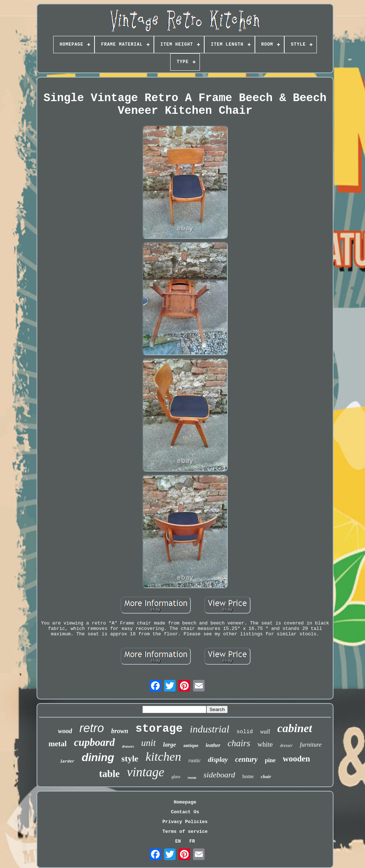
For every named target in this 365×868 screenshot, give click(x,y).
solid (245, 732)
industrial (209, 729)
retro (92, 728)
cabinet (295, 728)
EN (178, 841)
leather (213, 745)
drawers (128, 746)
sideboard (219, 775)
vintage (145, 772)
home (248, 776)
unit (148, 743)
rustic (194, 760)
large (169, 745)
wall (265, 732)
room (192, 777)
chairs (239, 743)
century (246, 759)
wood (65, 731)
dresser (286, 746)
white (265, 744)
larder (67, 761)
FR (192, 841)
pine (270, 760)
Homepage (185, 802)
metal (58, 744)
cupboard (94, 742)
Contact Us (185, 812)
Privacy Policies (185, 822)
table (109, 774)
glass (176, 777)
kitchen (163, 757)
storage (159, 729)
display (218, 759)
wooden (296, 759)
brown (120, 731)
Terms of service (185, 832)
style (130, 759)
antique (191, 745)
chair (266, 776)
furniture (311, 745)
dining (98, 757)
